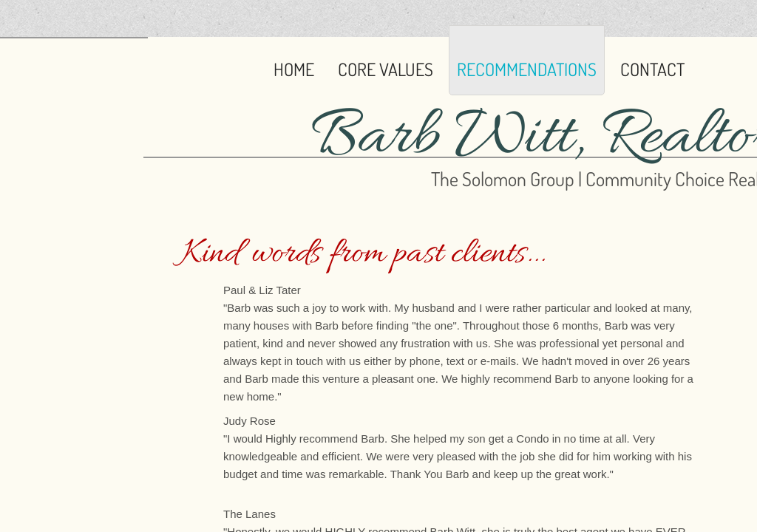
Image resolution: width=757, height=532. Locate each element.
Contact (652, 69)
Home (294, 69)
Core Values (386, 69)
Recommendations (527, 69)
